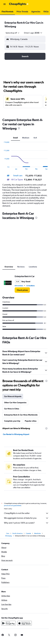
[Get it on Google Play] (9, 624)
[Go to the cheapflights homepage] (19, 4)
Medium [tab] (26, 138)
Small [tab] (15, 138)
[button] (5, 4)
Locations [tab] (33, 267)
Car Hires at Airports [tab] (13, 396)
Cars (8, 534)
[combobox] (13, 33)
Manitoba (37, 534)
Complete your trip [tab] (12, 421)
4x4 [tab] (35, 138)
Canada (28, 534)
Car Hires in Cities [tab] (12, 409)
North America (17, 534)
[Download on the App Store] (25, 624)
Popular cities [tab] (31, 421)
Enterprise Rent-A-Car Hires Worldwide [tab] (21, 415)
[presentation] (19, 128)
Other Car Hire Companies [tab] (15, 403)
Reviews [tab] (21, 267)
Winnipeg (8, 537)
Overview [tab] (9, 267)
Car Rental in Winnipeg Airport (16, 434)
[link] (22, 290)
